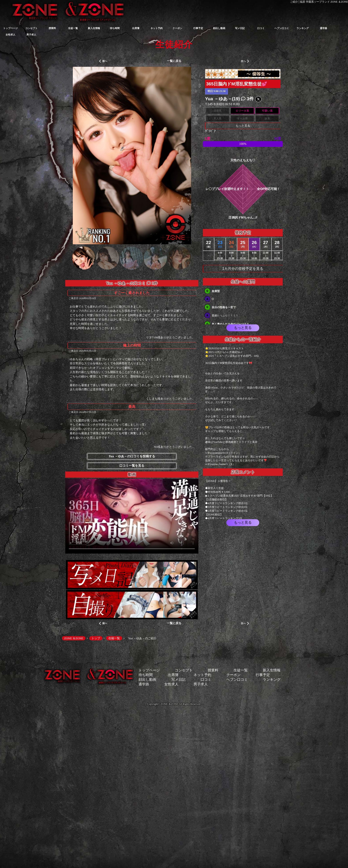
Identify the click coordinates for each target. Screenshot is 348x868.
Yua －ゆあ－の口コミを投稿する (132, 456)
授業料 (52, 28)
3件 (247, 99)
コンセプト (31, 28)
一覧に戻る (174, 61)
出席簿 (136, 28)
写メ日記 (240, 28)
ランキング (303, 28)
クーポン (177, 28)
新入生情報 (94, 28)
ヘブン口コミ (282, 28)
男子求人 (31, 35)
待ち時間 (115, 28)
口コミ (261, 28)
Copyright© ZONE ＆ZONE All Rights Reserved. (174, 704)
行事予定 (198, 28)
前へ (103, 61)
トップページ (10, 28)
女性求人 (10, 35)
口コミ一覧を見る (132, 466)
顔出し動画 (219, 28)
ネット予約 (157, 28)
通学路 (323, 28)
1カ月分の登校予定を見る (243, 269)
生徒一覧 (73, 28)
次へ (245, 61)
